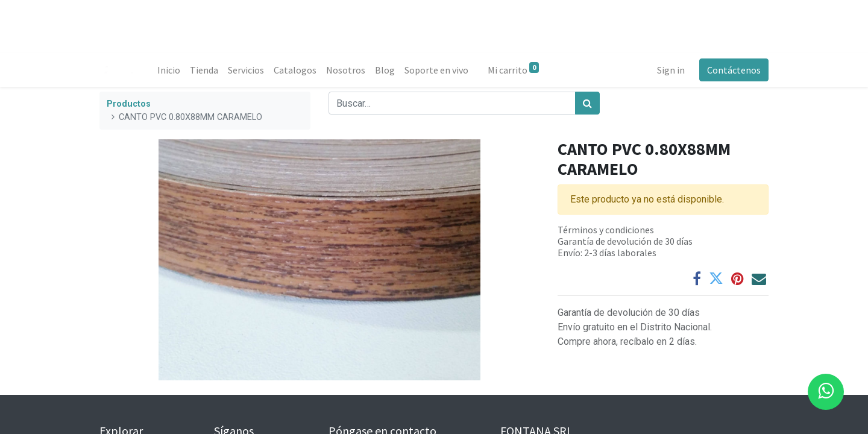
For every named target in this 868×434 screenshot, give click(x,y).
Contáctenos (734, 70)
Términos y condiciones (606, 230)
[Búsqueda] (587, 103)
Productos (129, 104)
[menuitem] (169, 70)
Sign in (671, 70)
